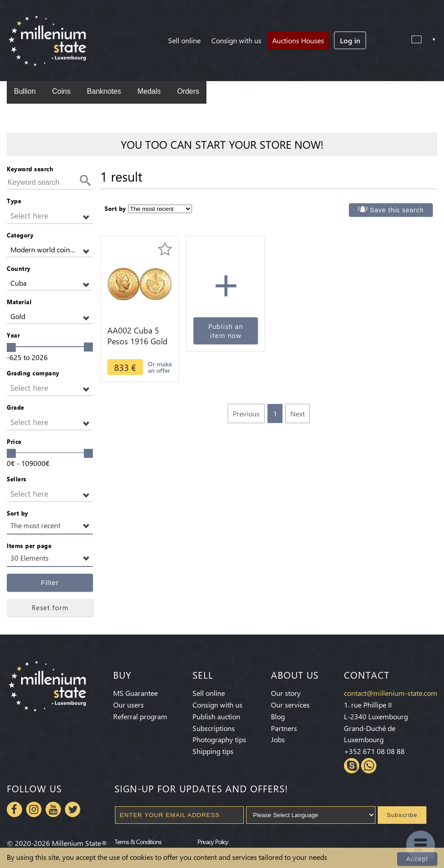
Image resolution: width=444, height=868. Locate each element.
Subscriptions (214, 728)
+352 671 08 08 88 (374, 751)
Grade (16, 407)
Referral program (140, 716)
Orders (188, 91)
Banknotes (104, 91)
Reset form (50, 608)
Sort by (18, 513)
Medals (149, 91)
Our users (128, 705)
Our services (290, 705)
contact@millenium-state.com (391, 693)
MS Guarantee (135, 693)
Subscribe (402, 815)
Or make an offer (160, 367)
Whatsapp (369, 766)
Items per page (29, 546)
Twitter (73, 809)
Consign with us (236, 40)
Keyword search (30, 169)
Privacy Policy (213, 841)
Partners (284, 728)
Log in (350, 40)
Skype (352, 766)
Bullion (25, 91)
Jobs (278, 739)
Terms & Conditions (138, 841)
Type (14, 201)
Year (13, 335)
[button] (50, 216)
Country (19, 268)
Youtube (53, 809)
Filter (50, 582)
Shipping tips (213, 751)
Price (14, 441)
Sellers (17, 479)
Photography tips (219, 739)
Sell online (184, 40)
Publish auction (216, 716)
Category (20, 235)
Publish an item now (226, 331)
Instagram (34, 809)
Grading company (33, 373)
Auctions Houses (298, 40)
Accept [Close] (417, 859)
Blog (278, 716)
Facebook (14, 809)
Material (19, 302)
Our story (286, 693)
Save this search (397, 210)
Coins (61, 91)
